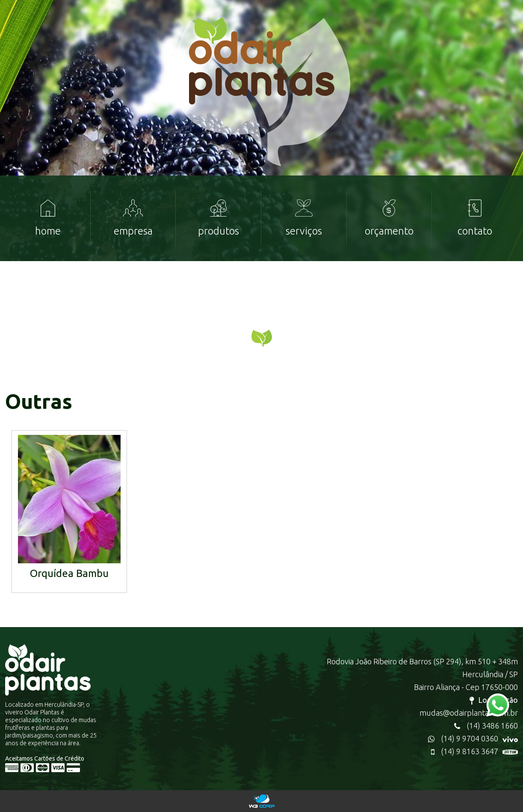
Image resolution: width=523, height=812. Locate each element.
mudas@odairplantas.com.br (469, 713)
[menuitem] (48, 218)
